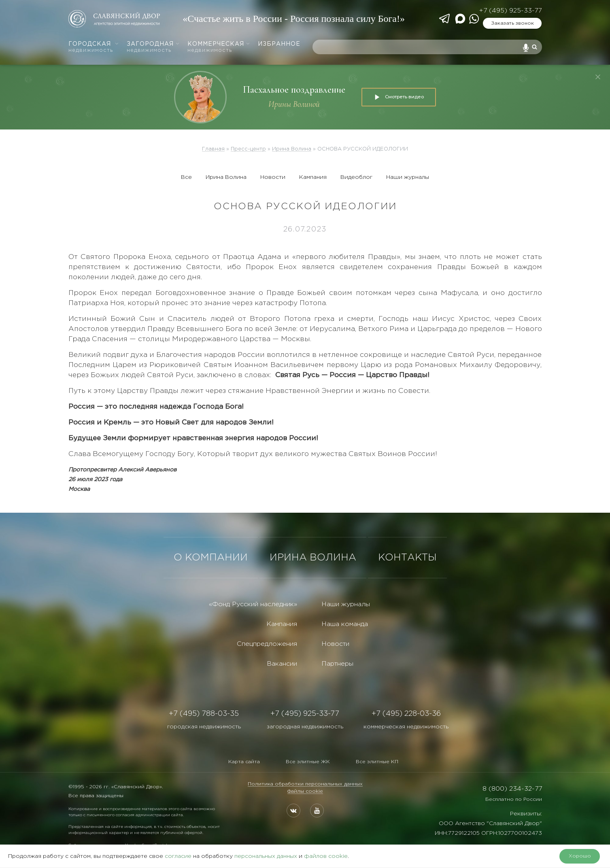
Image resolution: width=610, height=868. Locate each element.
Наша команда (345, 624)
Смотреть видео (399, 97)
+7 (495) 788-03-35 (204, 714)
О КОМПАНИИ (211, 558)
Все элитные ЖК (308, 762)
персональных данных (266, 856)
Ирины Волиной (294, 104)
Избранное (279, 44)
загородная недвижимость (305, 727)
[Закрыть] (598, 77)
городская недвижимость (204, 727)
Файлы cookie (305, 791)
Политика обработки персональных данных (305, 784)
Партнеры (337, 664)
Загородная (153, 47)
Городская (94, 47)
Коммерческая (219, 47)
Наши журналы (408, 177)
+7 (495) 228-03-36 (406, 714)
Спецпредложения (267, 644)
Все (186, 177)
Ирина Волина (226, 177)
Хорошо (580, 856)
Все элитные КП (377, 762)
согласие (178, 856)
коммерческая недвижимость (406, 727)
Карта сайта (244, 762)
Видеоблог (356, 177)
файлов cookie (326, 856)
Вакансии (282, 664)
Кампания (313, 177)
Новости (273, 177)
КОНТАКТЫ (407, 558)
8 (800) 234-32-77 (512, 789)
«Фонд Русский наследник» (253, 604)
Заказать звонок (512, 23)
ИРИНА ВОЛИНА (313, 558)
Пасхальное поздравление (294, 90)
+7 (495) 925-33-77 (510, 11)
